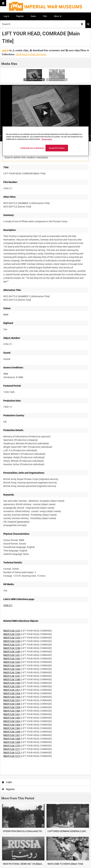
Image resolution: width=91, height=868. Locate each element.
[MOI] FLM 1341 (12, 655)
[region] (46, 141)
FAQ (45, 16)
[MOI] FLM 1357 (12, 700)
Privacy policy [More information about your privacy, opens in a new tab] (47, 139)
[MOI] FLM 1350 (12, 686)
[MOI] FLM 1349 (12, 683)
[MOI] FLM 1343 (12, 662)
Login (7, 782)
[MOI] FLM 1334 (12, 634)
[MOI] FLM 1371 (12, 749)
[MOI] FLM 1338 (12, 648)
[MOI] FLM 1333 (12, 631)
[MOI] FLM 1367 (12, 735)
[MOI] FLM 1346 (12, 672)
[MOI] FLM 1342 (12, 658)
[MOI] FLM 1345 (12, 669)
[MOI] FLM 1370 (12, 746)
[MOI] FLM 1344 (12, 665)
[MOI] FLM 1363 (12, 721)
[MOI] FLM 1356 (12, 697)
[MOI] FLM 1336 (12, 641)
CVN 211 (8, 605)
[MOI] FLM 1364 (12, 725)
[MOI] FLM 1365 (12, 728)
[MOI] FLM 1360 (12, 711)
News (33, 16)
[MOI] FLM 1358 (12, 704)
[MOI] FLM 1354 (12, 693)
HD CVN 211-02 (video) (57, 80)
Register (20, 16)
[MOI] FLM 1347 (12, 676)
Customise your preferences (32, 148)
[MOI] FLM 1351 (12, 690)
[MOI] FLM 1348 (12, 679)
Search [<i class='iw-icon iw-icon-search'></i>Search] (88, 24)
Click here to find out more (31, 54)
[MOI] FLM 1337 (12, 645)
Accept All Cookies (57, 148)
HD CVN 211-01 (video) (34, 80)
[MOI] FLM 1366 (12, 732)
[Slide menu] (3, 3)
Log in (6, 16)
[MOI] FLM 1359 (12, 707)
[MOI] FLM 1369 (12, 742)
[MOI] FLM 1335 (12, 638)
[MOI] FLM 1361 (12, 714)
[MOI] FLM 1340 (12, 651)
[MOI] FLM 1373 (12, 756)
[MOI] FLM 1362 (12, 718)
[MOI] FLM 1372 (12, 752)
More (56, 16)
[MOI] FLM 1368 (12, 739)
